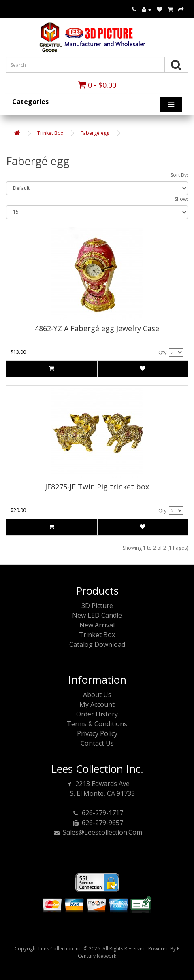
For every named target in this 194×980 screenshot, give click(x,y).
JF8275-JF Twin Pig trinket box (97, 487)
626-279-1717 (97, 813)
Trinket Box (50, 133)
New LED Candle (97, 615)
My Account (97, 704)
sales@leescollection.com (97, 832)
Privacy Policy (97, 733)
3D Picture (97, 606)
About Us (97, 695)
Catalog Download (97, 644)
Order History (97, 714)
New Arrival (97, 625)
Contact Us (97, 743)
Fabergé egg (95, 133)
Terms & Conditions (97, 724)
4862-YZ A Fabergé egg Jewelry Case (97, 328)
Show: (181, 199)
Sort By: (179, 175)
